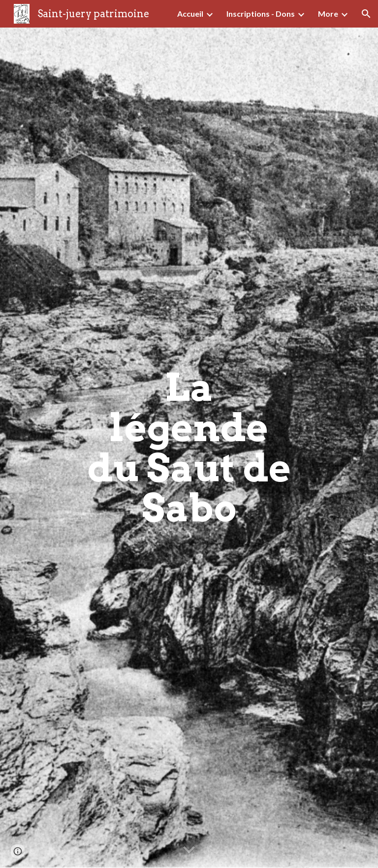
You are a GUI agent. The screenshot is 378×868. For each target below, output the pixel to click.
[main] (189, 448)
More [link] (328, 14)
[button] (366, 14)
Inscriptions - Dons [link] (261, 14)
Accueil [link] (190, 14)
